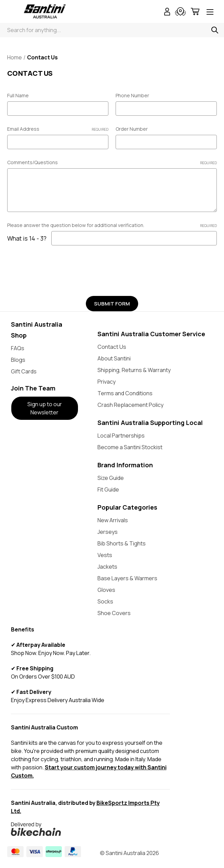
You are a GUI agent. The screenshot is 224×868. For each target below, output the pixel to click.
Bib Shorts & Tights (122, 543)
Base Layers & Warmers (127, 578)
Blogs (18, 360)
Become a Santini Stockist (130, 447)
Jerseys (108, 532)
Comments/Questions (112, 162)
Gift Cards (24, 371)
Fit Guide (108, 489)
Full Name (18, 95)
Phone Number (132, 95)
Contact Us (112, 347)
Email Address (58, 129)
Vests (105, 555)
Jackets (107, 567)
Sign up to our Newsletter (45, 408)
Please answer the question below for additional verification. (112, 225)
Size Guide (111, 478)
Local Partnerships (121, 436)
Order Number (132, 129)
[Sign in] (167, 12)
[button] (45, 408)
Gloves (106, 590)
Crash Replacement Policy (130, 405)
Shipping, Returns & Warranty (134, 370)
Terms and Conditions (125, 393)
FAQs (18, 348)
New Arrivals (113, 520)
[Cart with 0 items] (195, 12)
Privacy (107, 382)
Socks (105, 601)
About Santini (114, 358)
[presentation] (59, 268)
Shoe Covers (114, 613)
